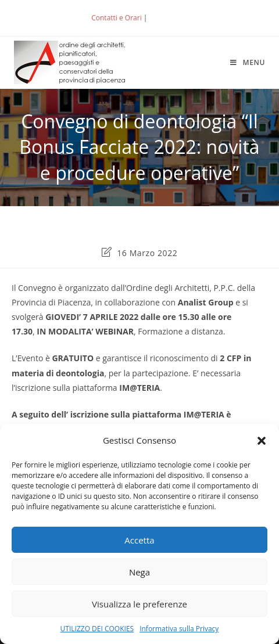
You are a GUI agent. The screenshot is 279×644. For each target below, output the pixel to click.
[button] (262, 441)
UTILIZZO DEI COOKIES (97, 629)
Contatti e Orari (116, 18)
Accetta (139, 540)
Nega (139, 572)
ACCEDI (169, 18)
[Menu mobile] (248, 62)
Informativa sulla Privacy (179, 629)
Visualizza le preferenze (139, 604)
